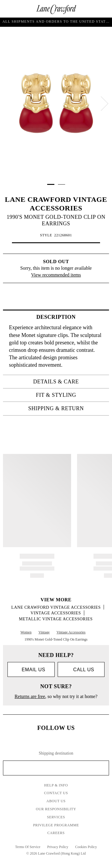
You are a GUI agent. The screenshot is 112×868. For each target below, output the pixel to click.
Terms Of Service (28, 847)
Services (56, 817)
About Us (56, 801)
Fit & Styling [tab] (71, 395)
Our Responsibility (56, 809)
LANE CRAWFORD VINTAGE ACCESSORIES (56, 607)
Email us (31, 670)
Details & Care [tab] (69, 382)
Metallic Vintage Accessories (56, 619)
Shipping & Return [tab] (67, 408)
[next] (105, 104)
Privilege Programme (56, 825)
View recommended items (56, 275)
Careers (56, 833)
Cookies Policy (86, 847)
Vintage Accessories (56, 613)
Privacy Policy (58, 847)
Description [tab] (71, 317)
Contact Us (56, 793)
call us (81, 670)
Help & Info (56, 785)
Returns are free (30, 696)
